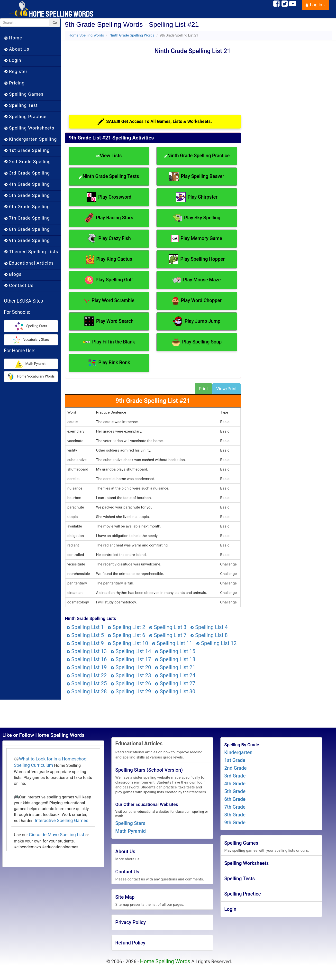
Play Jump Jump (197, 321)
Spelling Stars (130, 823)
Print (203, 389)
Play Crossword (109, 197)
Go (55, 23)
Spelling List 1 (85, 627)
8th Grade (235, 815)
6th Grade (235, 799)
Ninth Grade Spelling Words (132, 35)
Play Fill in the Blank (109, 342)
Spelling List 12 (216, 643)
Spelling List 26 (131, 683)
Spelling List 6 (126, 635)
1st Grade (235, 760)
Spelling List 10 (128, 643)
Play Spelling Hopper (197, 259)
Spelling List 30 (175, 691)
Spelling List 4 (209, 627)
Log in (315, 5)
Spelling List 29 (131, 691)
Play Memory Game (197, 239)
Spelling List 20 (131, 667)
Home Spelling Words (86, 35)
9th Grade (235, 823)
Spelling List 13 (87, 651)
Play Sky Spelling (197, 218)
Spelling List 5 (85, 635)
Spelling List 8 (209, 635)
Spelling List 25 (87, 683)
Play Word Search (109, 321)
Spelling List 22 (87, 675)
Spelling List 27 (175, 683)
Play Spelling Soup (197, 342)
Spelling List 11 (172, 643)
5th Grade (235, 791)
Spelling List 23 (131, 675)
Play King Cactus (109, 259)
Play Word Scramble (109, 301)
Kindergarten (238, 752)
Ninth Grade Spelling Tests (109, 176)
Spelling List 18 (175, 659)
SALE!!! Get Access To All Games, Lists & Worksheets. (155, 122)
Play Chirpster (197, 197)
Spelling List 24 (175, 675)
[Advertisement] (110, 77)
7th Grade (235, 807)
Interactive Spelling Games (62, 821)
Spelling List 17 (131, 659)
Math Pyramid (131, 831)
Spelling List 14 (131, 651)
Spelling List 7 (168, 635)
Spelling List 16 (87, 659)
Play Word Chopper (197, 301)
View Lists (109, 156)
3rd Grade (235, 776)
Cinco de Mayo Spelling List (57, 835)
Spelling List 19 (87, 667)
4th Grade (235, 784)
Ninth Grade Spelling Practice (197, 156)
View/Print (227, 389)
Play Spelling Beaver (197, 176)
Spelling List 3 (168, 627)
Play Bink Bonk (109, 363)
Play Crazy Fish (109, 239)
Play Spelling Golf (109, 280)
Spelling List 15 (175, 651)
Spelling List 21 (175, 667)
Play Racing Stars (109, 218)
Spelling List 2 (126, 627)
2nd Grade (236, 768)
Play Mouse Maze (197, 280)
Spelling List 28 (87, 691)
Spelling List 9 (85, 643)
